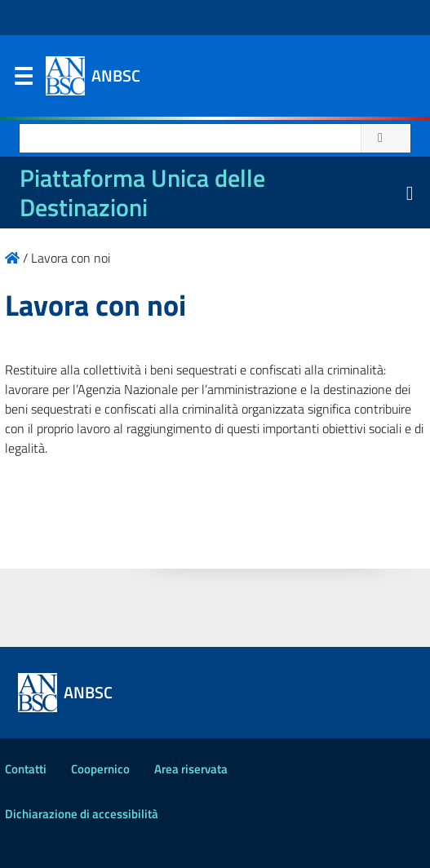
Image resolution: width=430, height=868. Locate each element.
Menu (23, 80)
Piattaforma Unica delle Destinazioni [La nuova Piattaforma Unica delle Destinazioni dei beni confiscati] (142, 193)
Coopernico (100, 769)
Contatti (26, 769)
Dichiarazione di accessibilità (82, 814)
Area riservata (191, 769)
